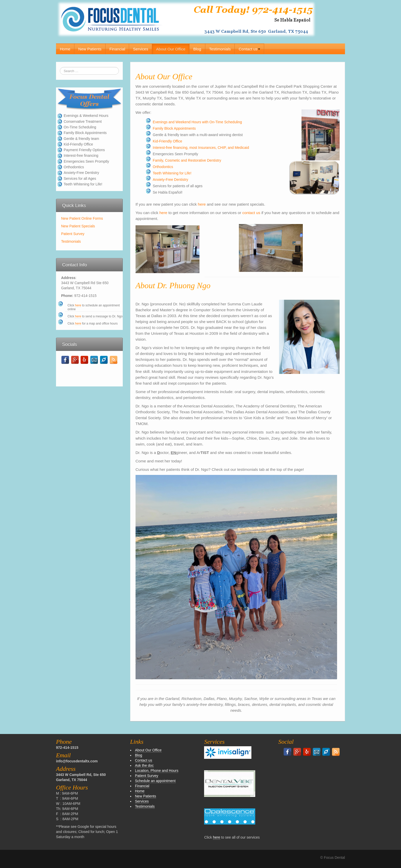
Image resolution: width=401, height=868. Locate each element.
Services (141, 49)
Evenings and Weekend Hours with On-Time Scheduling (197, 122)
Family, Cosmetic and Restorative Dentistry (187, 160)
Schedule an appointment (155, 781)
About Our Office (171, 49)
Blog (197, 49)
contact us (252, 213)
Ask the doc (144, 765)
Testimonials (220, 49)
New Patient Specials (78, 226)
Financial (117, 49)
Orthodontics (163, 167)
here (78, 305)
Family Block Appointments (174, 128)
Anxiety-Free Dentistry (170, 180)
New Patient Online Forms (82, 218)
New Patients (90, 49)
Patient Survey (73, 234)
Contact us (249, 49)
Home (65, 49)
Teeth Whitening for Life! (172, 173)
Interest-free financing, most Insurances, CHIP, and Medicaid (201, 148)
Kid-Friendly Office (167, 141)
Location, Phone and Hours (157, 771)
